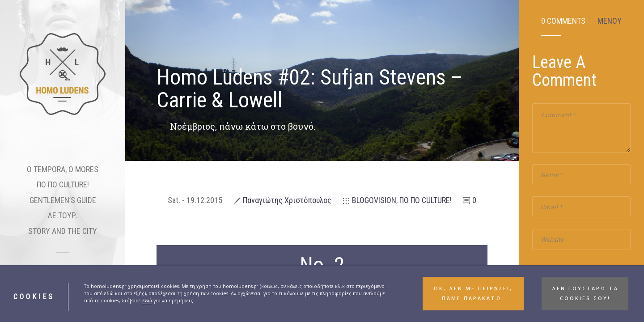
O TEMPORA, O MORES (63, 169)
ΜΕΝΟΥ (610, 21)
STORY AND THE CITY (63, 231)
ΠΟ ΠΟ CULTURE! (63, 184)
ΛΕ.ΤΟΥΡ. (63, 215)
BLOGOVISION (374, 200)
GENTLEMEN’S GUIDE (63, 200)
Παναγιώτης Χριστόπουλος (287, 200)
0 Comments (563, 21)
